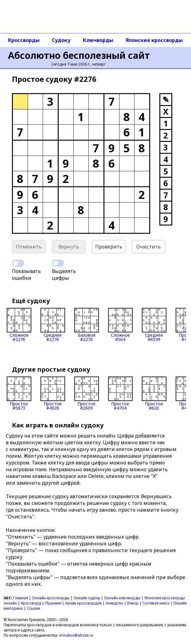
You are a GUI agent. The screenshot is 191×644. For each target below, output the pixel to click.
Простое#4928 (53, 393)
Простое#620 (154, 393)
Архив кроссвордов (83, 603)
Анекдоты (114, 603)
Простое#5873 (19, 393)
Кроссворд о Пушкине (41, 603)
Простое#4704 (120, 393)
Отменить (29, 247)
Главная (21, 598)
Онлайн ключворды (122, 598)
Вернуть (69, 247)
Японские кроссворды (154, 40)
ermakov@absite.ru (76, 635)
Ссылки (33, 608)
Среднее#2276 (53, 325)
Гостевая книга (156, 603)
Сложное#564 (120, 325)
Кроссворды (24, 40)
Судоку (61, 40)
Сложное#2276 (19, 325)
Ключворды (98, 40)
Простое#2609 (87, 393)
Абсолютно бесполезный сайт (79, 55)
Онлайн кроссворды (51, 598)
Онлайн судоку (87, 598)
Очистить (148, 247)
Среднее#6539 (154, 325)
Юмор (133, 603)
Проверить (109, 247)
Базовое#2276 (87, 325)
